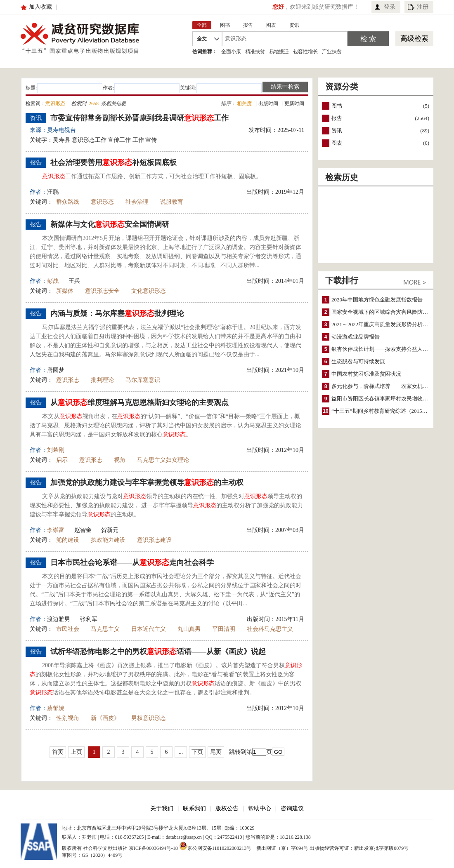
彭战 (53, 281)
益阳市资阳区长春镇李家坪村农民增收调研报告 (388, 399)
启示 (62, 460)
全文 (202, 39)
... (181, 752)
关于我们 (162, 808)
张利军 (89, 619)
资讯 (337, 131)
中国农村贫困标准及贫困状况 (366, 374)
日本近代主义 (149, 629)
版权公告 (227, 808)
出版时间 (268, 104)
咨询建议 (292, 808)
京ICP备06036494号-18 (153, 848)
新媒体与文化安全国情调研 (110, 224)
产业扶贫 (332, 52)
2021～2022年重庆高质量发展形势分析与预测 (385, 324)
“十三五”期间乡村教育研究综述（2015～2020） (388, 411)
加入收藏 (40, 7)
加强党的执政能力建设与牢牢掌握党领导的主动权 (147, 482)
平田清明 (224, 629)
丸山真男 (189, 629)
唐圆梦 (56, 370)
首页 (58, 752)
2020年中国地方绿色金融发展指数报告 (377, 300)
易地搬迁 (279, 52)
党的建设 (68, 540)
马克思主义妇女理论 (163, 460)
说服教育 (172, 202)
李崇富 (56, 530)
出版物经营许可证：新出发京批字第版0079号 (359, 848)
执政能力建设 (108, 540)
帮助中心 (260, 808)
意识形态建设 (154, 540)
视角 (120, 460)
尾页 (216, 752)
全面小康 (231, 52)
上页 (76, 752)
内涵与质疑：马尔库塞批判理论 (117, 313)
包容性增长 (305, 52)
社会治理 (137, 202)
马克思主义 (105, 629)
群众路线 (68, 202)
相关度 (244, 104)
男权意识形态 (149, 718)
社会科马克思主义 (270, 629)
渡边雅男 (59, 619)
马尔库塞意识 (143, 380)
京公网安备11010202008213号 (215, 846)
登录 (390, 7)
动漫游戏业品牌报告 (356, 337)
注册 (423, 7)
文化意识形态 (149, 291)
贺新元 (110, 530)
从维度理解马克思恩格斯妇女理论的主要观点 (140, 402)
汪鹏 (53, 192)
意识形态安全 (102, 291)
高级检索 (414, 39)
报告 (337, 118)
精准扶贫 (255, 52)
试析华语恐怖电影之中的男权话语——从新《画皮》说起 (158, 652)
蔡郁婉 (56, 708)
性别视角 (68, 718)
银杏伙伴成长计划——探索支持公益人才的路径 (388, 349)
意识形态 (102, 202)
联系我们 (194, 808)
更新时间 (294, 104)
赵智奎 (83, 530)
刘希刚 (56, 450)
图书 (337, 106)
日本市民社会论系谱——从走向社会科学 (132, 562)
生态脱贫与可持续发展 (358, 361)
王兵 (74, 281)
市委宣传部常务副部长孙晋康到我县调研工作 (140, 118)
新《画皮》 (105, 718)
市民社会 (68, 629)
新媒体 (65, 291)
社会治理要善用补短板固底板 (113, 162)
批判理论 (102, 380)
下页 (197, 752)
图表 (337, 143)
